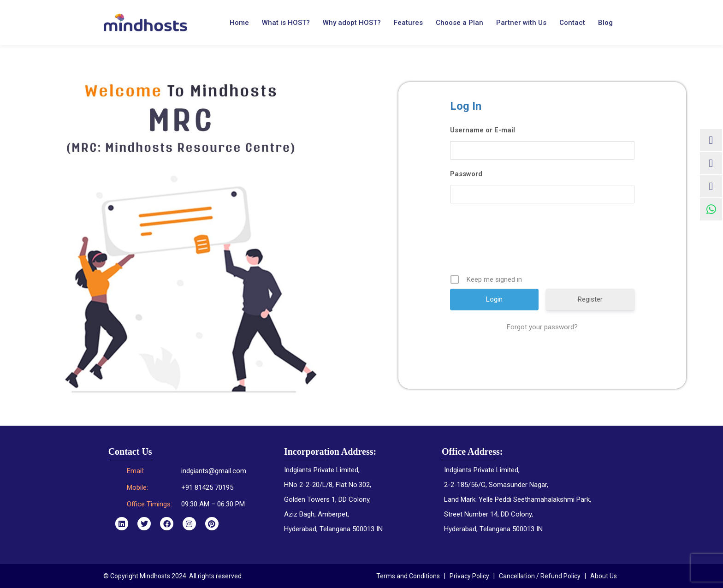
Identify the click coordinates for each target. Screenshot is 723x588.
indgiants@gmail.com (214, 471)
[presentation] (543, 242)
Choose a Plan (459, 23)
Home (239, 23)
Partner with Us (521, 23)
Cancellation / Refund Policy (540, 576)
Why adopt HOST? (352, 23)
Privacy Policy (469, 576)
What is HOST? (286, 23)
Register (590, 299)
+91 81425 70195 (207, 487)
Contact (572, 23)
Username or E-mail (483, 130)
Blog (605, 23)
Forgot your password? (542, 327)
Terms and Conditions (408, 576)
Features (408, 23)
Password (466, 174)
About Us (604, 576)
